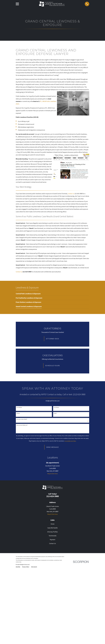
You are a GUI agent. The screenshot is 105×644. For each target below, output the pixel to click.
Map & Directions (53, 547)
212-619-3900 (53, 570)
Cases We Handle (52, 602)
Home (53, 598)
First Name (19, 407)
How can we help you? (22, 425)
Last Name (56, 407)
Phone (18, 413)
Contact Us (52, 617)
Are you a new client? (22, 419)
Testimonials (53, 609)
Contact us (19, 272)
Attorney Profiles (52, 605)
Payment (53, 613)
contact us (71, 194)
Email (55, 413)
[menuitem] (28, 294)
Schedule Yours (53, 366)
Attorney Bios (52, 339)
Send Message (52, 447)
